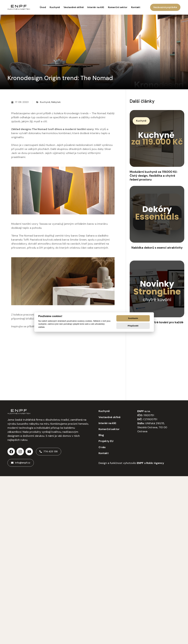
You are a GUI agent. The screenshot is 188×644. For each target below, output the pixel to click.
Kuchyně (45, 102)
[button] (141, 121)
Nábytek (56, 102)
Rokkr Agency (155, 463)
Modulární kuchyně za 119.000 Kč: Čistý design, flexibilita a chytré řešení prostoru (154, 176)
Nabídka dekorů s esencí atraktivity (157, 248)
